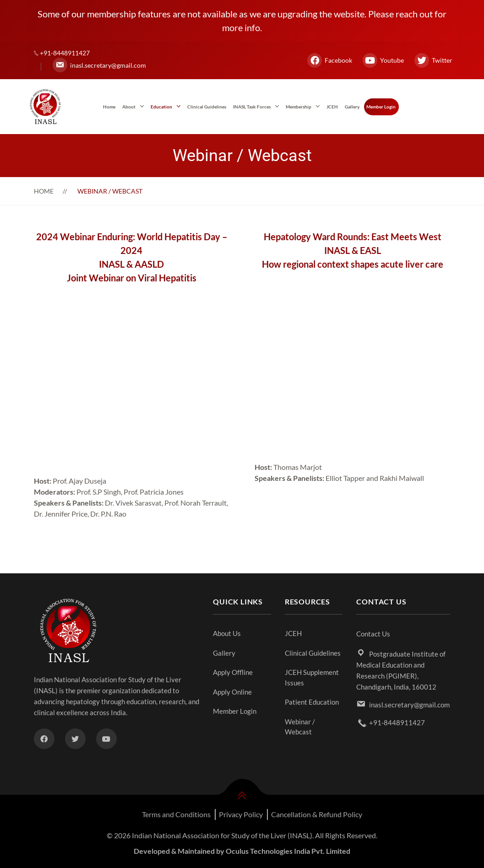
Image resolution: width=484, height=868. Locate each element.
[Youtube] (106, 739)
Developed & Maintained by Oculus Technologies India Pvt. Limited (242, 851)
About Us (227, 633)
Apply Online (232, 692)
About (129, 107)
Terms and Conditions (176, 814)
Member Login (381, 107)
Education (161, 107)
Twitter (433, 60)
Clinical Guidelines (207, 107)
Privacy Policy (241, 814)
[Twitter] (75, 739)
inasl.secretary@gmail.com (99, 65)
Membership (299, 107)
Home (109, 107)
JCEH (332, 107)
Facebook (330, 60)
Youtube (383, 60)
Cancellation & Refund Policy (317, 814)
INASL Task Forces (252, 107)
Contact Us (373, 634)
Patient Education (312, 702)
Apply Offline (233, 672)
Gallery (352, 107)
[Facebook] (44, 739)
